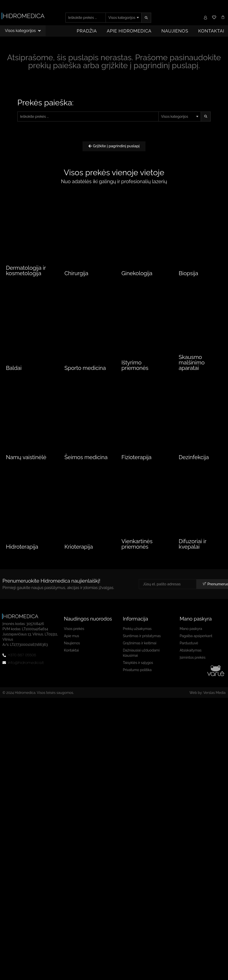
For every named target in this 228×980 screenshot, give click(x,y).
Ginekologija (137, 274)
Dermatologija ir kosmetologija (26, 271)
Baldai (14, 370)
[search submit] (146, 18)
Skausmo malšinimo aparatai (192, 364)
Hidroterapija (22, 549)
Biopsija (188, 274)
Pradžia (87, 31)
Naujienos (175, 31)
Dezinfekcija (194, 459)
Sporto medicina (85, 370)
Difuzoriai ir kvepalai (192, 546)
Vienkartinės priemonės (137, 546)
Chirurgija (76, 274)
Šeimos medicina (86, 459)
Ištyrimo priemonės (135, 367)
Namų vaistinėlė (26, 459)
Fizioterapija (136, 459)
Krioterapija (79, 549)
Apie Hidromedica (129, 31)
